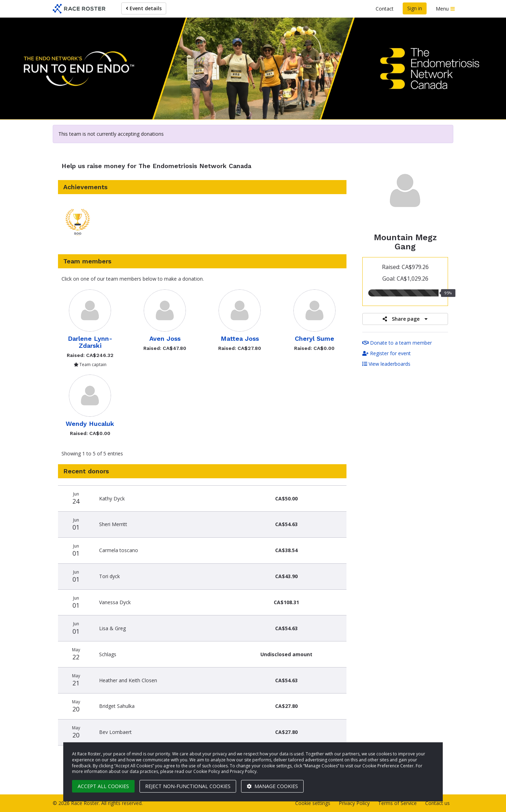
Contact (385, 9)
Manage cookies (272, 786)
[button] (78, 224)
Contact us (437, 803)
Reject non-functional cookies (188, 786)
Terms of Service (397, 803)
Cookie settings (313, 803)
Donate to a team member (397, 343)
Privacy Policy (354, 803)
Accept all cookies (103, 786)
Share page (405, 319)
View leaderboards (386, 364)
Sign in (415, 8)
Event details (144, 8)
